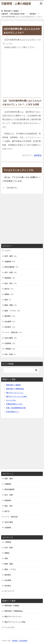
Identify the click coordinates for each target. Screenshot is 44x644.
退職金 (7, 294)
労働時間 (8, 262)
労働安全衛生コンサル (14, 404)
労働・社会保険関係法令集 (16, 408)
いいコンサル (11, 400)
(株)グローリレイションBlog (16, 396)
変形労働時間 (9, 267)
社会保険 (8, 322)
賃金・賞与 (9, 283)
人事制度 (8, 349)
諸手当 (7, 289)
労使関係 (8, 343)
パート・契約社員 (11, 332)
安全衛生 (8, 327)
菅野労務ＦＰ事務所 (13, 385)
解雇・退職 (9, 305)
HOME (13, 14)
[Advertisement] (22, 74)
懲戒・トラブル (10, 311)
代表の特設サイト (13, 412)
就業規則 (8, 278)
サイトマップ (9, 591)
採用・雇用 (9, 256)
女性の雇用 (9, 338)
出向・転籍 (9, 354)
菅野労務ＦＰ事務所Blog (15, 389)
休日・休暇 (9, 272)
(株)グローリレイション (15, 393)
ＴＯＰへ (8, 251)
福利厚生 (38, 155)
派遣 (6, 300)
